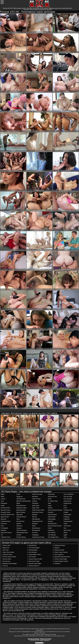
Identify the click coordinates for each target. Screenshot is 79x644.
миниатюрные (36, 528)
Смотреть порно (7, 555)
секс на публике (69, 494)
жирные (19, 524)
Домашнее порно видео (10, 564)
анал (2, 501)
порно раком (52, 517)
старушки (66, 517)
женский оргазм (21, 517)
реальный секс (52, 524)
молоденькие (36, 530)
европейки (20, 515)
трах (65, 528)
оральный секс (52, 497)
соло (65, 506)
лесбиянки (35, 503)
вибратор (4, 530)
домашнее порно (21, 508)
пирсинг (50, 508)
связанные (51, 530)
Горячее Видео (33, 550)
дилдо (18, 503)
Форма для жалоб (46, 639)
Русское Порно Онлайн (9, 557)
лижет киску (36, 506)
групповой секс (21, 499)
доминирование (21, 510)
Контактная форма (33, 639)
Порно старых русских (61, 552)
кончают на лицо (37, 494)
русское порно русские (55, 526)
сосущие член (68, 510)
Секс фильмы (33, 552)
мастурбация (36, 519)
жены (18, 519)
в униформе (4, 528)
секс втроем (51, 533)
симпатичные (68, 503)
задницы (19, 528)
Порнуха (57, 548)
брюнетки (4, 519)
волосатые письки (6, 533)
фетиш (65, 533)
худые (65, 535)
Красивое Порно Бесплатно (62, 557)
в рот (2, 526)
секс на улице (68, 497)
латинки (35, 501)
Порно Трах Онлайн (8, 552)
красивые (35, 497)
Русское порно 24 (34, 566)
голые (18, 494)
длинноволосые (21, 506)
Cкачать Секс (7, 545)
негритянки (51, 494)
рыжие (50, 528)
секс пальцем (68, 499)
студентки (67, 519)
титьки (65, 524)
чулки (65, 537)
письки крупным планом (55, 510)
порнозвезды (52, 519)
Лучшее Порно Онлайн (35, 559)
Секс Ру (6, 566)
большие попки (5, 508)
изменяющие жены (22, 533)
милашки (35, 524)
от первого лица (53, 501)
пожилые (51, 512)
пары (49, 503)
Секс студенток (59, 555)
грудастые (19, 497)
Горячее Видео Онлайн (61, 561)
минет (34, 526)
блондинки (4, 503)
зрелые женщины (22, 530)
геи (2, 535)
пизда (50, 506)
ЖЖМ (2, 497)
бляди (3, 506)
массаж (34, 517)
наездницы (35, 535)
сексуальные (67, 501)
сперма (66, 512)
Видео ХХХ (6, 548)
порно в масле (52, 515)
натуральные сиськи (38, 537)
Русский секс (7, 561)
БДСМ (3, 494)
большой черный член (7, 515)
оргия (50, 499)
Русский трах (33, 545)
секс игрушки (52, 535)
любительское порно (38, 510)
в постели (4, 524)
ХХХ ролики (32, 557)
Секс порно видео (34, 548)
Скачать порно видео (61, 559)
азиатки (3, 499)
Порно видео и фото (35, 555)
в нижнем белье (6, 521)
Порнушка (57, 564)
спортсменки (67, 515)
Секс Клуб (6, 550)
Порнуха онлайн (59, 550)
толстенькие (67, 526)
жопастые (19, 526)
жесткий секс (20, 521)
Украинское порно (60, 545)
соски (65, 508)
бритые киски (5, 517)
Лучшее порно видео (35, 564)
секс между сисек (53, 537)
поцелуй (50, 521)
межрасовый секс (37, 521)
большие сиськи (6, 510)
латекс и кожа (36, 499)
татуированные (68, 521)
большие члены (6, 512)
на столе (35, 533)
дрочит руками (21, 512)
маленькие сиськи (38, 512)
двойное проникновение (24, 501)
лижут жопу (36, 508)
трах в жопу (67, 530)
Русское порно (7, 559)
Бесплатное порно (34, 561)
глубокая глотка (6, 537)
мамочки (35, 515)
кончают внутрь (21, 537)
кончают (19, 535)
